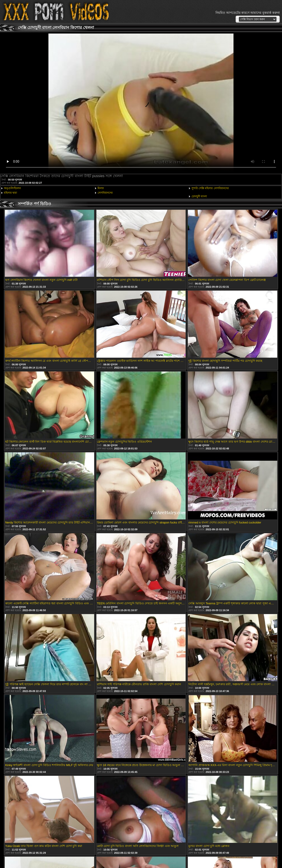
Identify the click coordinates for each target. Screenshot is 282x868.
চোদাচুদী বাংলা (199, 196)
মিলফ (101, 188)
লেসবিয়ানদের (105, 193)
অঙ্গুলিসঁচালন (12, 188)
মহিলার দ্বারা (10, 193)
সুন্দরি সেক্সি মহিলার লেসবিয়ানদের (210, 188)
